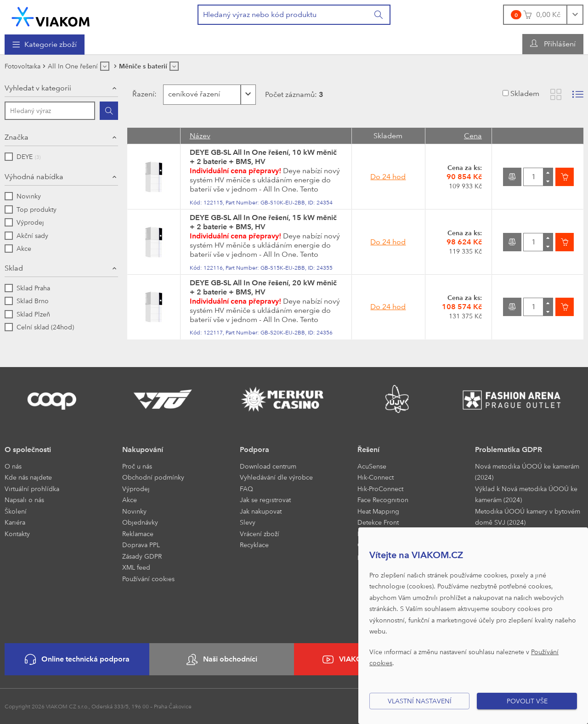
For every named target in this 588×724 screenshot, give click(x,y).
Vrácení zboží (260, 534)
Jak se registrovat (265, 500)
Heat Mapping (378, 511)
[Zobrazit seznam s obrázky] (578, 94)
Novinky (134, 511)
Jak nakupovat (261, 511)
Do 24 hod (388, 177)
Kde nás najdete (28, 477)
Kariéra (15, 522)
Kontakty (17, 534)
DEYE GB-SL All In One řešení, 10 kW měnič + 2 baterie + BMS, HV (263, 157)
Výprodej (136, 489)
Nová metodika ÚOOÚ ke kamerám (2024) (527, 472)
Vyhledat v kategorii (38, 88)
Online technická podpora (77, 659)
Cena (473, 136)
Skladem (525, 93)
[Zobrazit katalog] (556, 94)
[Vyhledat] (379, 15)
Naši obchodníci (222, 659)
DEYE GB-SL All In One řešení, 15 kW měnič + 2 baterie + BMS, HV (263, 222)
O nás (13, 466)
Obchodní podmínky (153, 477)
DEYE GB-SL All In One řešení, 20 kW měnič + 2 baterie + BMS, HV (263, 287)
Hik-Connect (376, 477)
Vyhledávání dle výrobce (276, 477)
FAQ (246, 489)
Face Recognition (383, 500)
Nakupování (143, 450)
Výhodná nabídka (34, 177)
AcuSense (372, 466)
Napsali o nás (24, 500)
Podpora (254, 450)
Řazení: (144, 94)
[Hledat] (109, 111)
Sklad (14, 268)
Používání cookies (148, 579)
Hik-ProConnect (380, 489)
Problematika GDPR (509, 450)
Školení (16, 511)
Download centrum (268, 466)
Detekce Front (378, 522)
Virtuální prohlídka (32, 489)
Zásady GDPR (142, 556)
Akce (130, 500)
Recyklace (254, 545)
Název (200, 136)
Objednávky (140, 522)
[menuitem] (45, 45)
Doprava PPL (141, 545)
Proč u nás (137, 466)
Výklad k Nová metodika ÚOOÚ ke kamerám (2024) (526, 494)
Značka (17, 137)
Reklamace (138, 534)
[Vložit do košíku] (565, 177)
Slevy (248, 522)
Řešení (368, 450)
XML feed (136, 567)
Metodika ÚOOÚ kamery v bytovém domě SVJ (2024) (528, 517)
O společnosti (28, 450)
